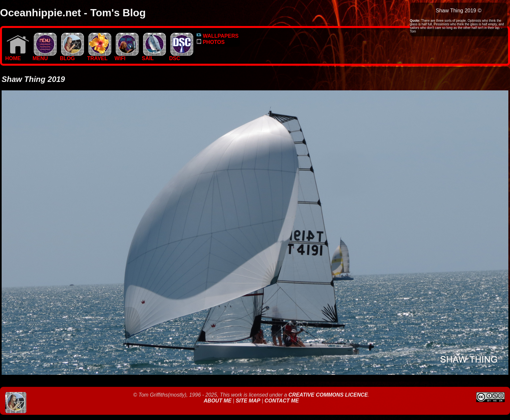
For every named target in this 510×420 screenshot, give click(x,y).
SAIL (154, 56)
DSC (181, 56)
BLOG (72, 56)
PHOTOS (211, 42)
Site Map (248, 401)
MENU (45, 56)
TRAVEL (99, 56)
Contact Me (282, 401)
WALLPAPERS (217, 36)
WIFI (127, 56)
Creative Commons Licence (328, 395)
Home (17, 56)
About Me (218, 401)
